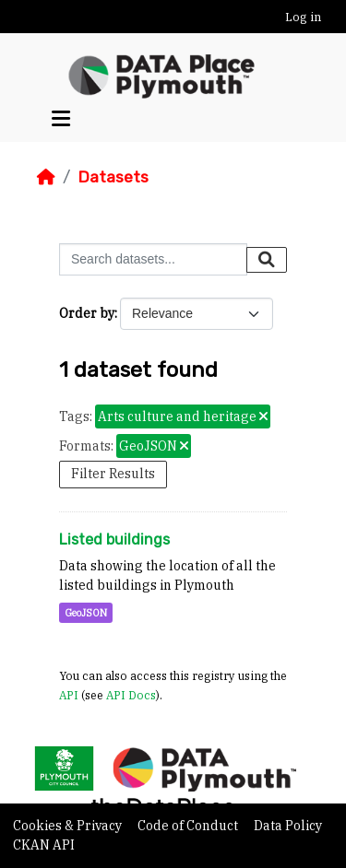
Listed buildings (114, 540)
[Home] (46, 177)
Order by (87, 313)
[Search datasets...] (153, 259)
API (69, 695)
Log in (303, 17)
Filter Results (113, 474)
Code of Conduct (189, 826)
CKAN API (44, 845)
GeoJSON (86, 613)
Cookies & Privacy (69, 826)
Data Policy (288, 826)
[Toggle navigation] (61, 119)
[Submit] (267, 260)
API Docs (131, 695)
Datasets (113, 177)
